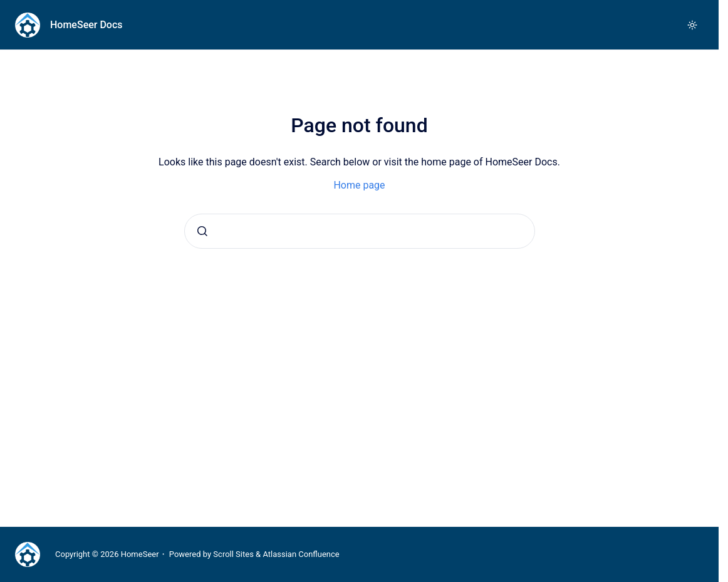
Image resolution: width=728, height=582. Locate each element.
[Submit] (202, 231)
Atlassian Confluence (301, 554)
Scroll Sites (233, 554)
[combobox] (360, 231)
